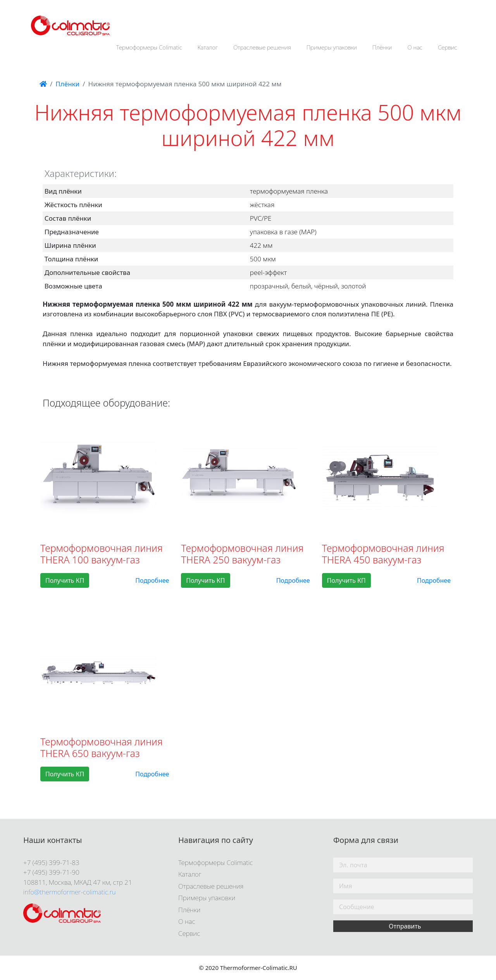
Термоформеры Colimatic (149, 47)
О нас (415, 47)
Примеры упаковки (332, 47)
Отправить (405, 926)
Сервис (448, 47)
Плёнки (382, 47)
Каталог (208, 47)
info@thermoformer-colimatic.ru (70, 892)
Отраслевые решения (262, 47)
